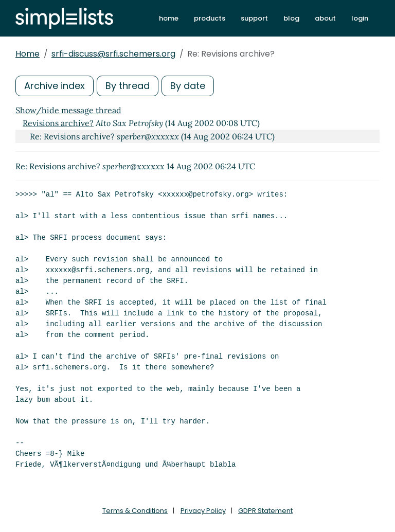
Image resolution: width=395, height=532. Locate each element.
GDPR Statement (265, 511)
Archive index (55, 86)
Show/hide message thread (68, 110)
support (254, 18)
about (325, 18)
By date (188, 86)
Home (28, 54)
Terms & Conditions (135, 511)
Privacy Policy (203, 511)
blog (291, 18)
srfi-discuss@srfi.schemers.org (113, 54)
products (210, 18)
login (360, 18)
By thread (128, 86)
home (169, 18)
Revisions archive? (58, 123)
